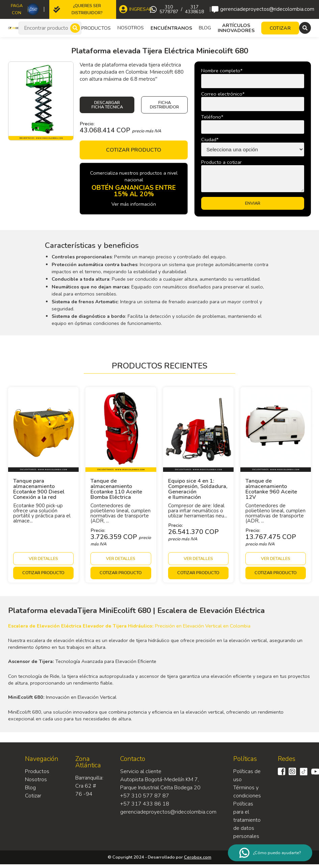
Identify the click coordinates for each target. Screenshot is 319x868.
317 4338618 (194, 9)
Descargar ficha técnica (107, 105)
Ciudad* (210, 139)
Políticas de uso (247, 775)
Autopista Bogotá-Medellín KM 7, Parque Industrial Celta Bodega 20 (160, 784)
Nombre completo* (222, 71)
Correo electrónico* (223, 94)
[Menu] (305, 28)
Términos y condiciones (247, 792)
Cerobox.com (198, 857)
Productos (37, 771)
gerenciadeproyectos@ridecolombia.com (263, 9)
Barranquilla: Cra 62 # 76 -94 (89, 786)
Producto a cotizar (221, 162)
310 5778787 (169, 9)
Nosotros (131, 28)
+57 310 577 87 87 (145, 796)
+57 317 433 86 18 (145, 804)
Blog (205, 28)
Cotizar (33, 796)
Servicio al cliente (141, 771)
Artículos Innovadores (236, 28)
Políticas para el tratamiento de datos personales (247, 820)
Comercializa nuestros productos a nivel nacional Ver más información (134, 188)
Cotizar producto (134, 150)
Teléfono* (212, 117)
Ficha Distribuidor (164, 105)
